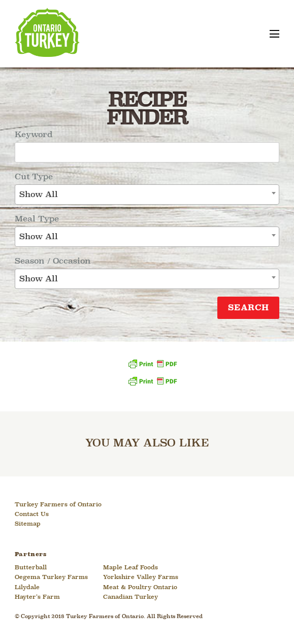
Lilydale (27, 588)
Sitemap (28, 524)
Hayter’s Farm (37, 597)
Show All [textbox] (39, 195)
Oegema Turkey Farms (51, 577)
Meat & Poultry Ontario (140, 588)
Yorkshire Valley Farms (141, 577)
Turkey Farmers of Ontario (58, 505)
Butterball (31, 568)
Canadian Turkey (130, 597)
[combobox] (147, 195)
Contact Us (32, 514)
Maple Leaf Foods (130, 568)
